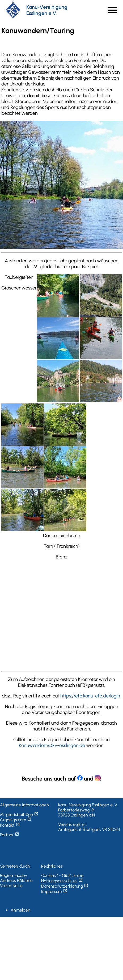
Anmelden (20, 910)
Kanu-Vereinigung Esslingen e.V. (47, 10)
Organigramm (16, 820)
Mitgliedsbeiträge (19, 814)
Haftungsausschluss (62, 881)
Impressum (54, 891)
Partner (10, 835)
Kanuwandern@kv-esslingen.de (52, 745)
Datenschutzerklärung (65, 886)
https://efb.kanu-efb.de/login (90, 696)
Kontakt (10, 825)
